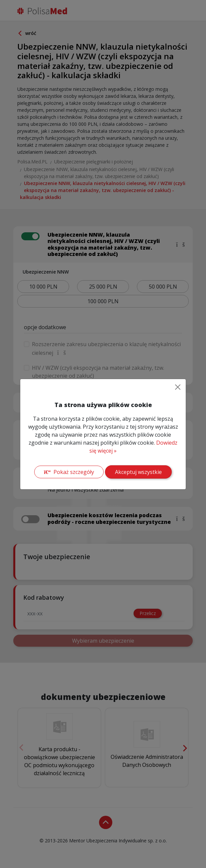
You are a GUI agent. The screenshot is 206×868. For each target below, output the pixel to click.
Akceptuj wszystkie (138, 472)
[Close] (178, 387)
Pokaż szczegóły (69, 472)
